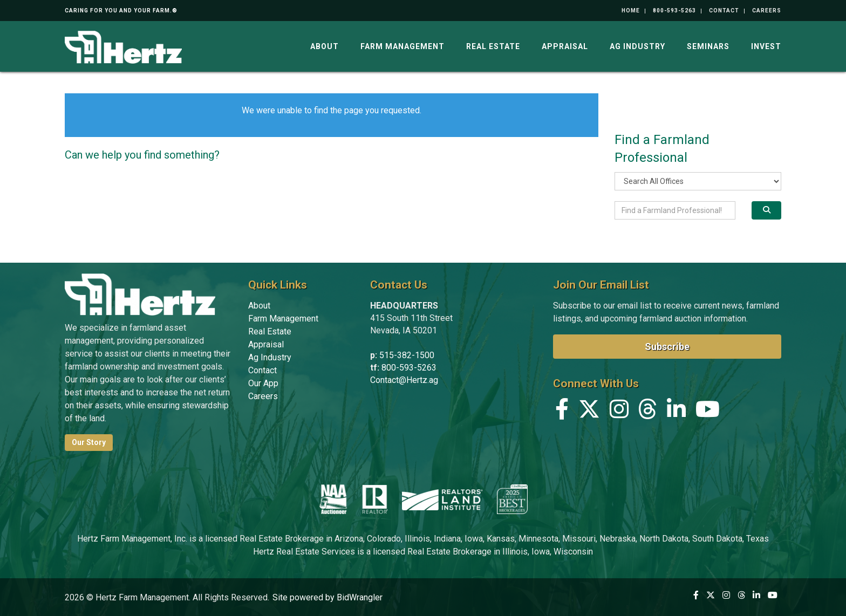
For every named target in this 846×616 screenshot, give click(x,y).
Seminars (708, 46)
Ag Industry (637, 46)
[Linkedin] (676, 412)
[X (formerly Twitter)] (589, 412)
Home (631, 11)
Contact (724, 11)
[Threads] (648, 412)
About (325, 46)
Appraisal (565, 46)
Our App (263, 383)
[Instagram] (619, 412)
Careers (767, 11)
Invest (766, 46)
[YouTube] (708, 412)
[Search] (766, 210)
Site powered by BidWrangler (328, 597)
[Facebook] (562, 412)
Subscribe (667, 347)
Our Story (89, 442)
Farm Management (402, 46)
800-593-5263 (674, 11)
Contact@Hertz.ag (404, 380)
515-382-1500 (407, 355)
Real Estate (493, 46)
